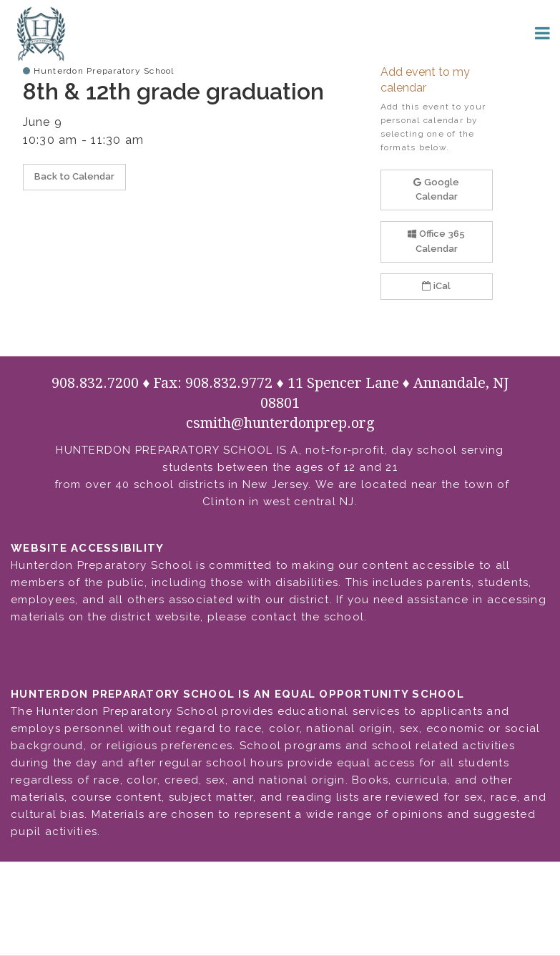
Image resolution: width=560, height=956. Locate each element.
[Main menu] (542, 32)
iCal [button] (436, 286)
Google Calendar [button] (436, 190)
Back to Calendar (74, 176)
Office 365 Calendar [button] (436, 241)
